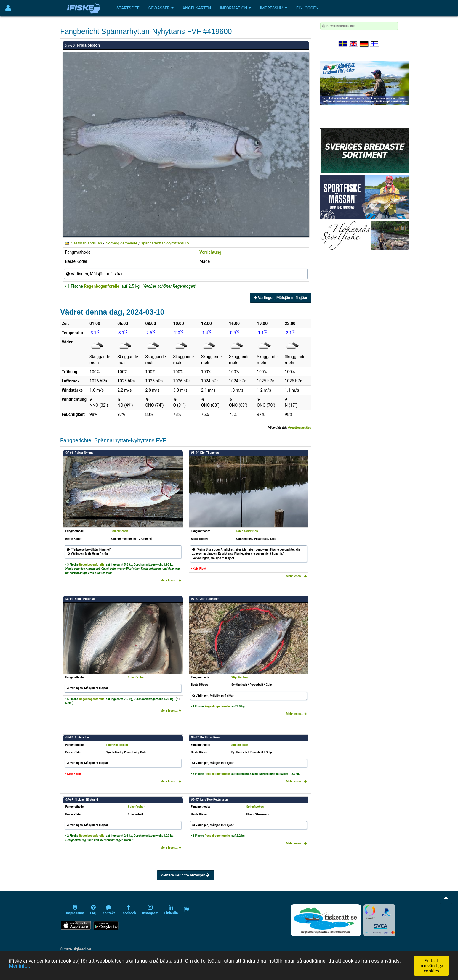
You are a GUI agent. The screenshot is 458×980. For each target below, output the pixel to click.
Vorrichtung (210, 252)
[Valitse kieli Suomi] (375, 44)
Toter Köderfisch (247, 531)
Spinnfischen (120, 531)
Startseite (128, 8)
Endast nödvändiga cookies (431, 966)
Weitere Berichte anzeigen (186, 875)
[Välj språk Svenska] (343, 44)
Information (235, 8)
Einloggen (308, 8)
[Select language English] (354, 44)
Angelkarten (197, 8)
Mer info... (20, 966)
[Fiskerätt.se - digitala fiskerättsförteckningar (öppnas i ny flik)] (326, 920)
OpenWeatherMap (300, 428)
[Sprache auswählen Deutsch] (364, 44)
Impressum (273, 8)
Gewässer (161, 8)
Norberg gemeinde (121, 243)
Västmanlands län (87, 243)
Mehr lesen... (171, 580)
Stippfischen (240, 677)
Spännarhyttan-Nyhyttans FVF (166, 243)
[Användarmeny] (8, 8)
